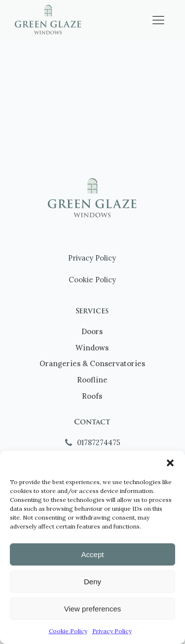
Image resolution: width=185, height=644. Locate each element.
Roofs (92, 396)
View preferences (93, 609)
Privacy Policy (112, 631)
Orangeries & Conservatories (92, 363)
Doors (92, 331)
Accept (93, 554)
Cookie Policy (68, 631)
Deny (92, 582)
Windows (92, 348)
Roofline (92, 380)
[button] (170, 463)
